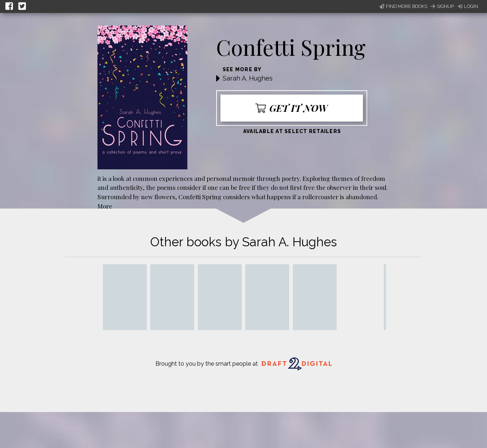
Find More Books (403, 6)
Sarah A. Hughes (248, 78)
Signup (442, 6)
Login (468, 6)
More (105, 206)
